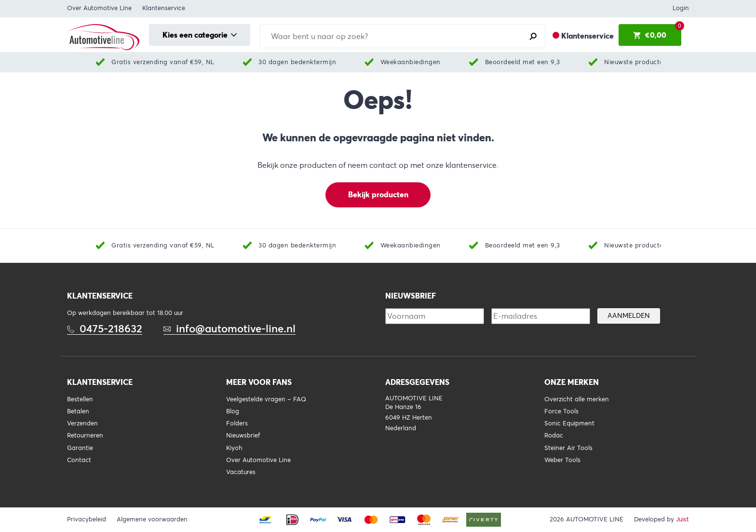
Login (681, 8)
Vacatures (241, 472)
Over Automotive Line (99, 8)
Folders (237, 423)
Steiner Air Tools (568, 448)
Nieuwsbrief (243, 436)
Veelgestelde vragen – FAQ (266, 399)
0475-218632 (111, 329)
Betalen (78, 411)
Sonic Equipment (569, 423)
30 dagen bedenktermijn (297, 62)
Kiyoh (234, 448)
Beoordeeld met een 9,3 (523, 62)
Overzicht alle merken (577, 399)
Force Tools (561, 411)
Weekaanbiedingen (411, 62)
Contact (79, 460)
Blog (233, 411)
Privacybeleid (87, 519)
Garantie (80, 448)
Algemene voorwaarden (152, 519)
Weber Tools (562, 460)
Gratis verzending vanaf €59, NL (163, 62)
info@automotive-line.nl (236, 329)
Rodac (554, 436)
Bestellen (80, 399)
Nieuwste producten (636, 62)
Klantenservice (164, 8)
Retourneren (85, 436)
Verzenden (82, 423)
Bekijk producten (378, 195)
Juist (682, 519)
